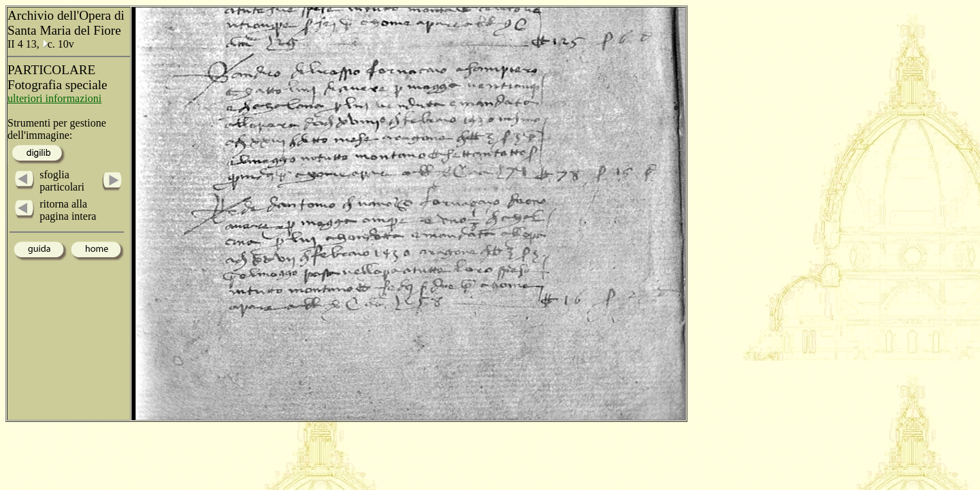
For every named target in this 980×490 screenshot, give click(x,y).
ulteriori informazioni (54, 98)
